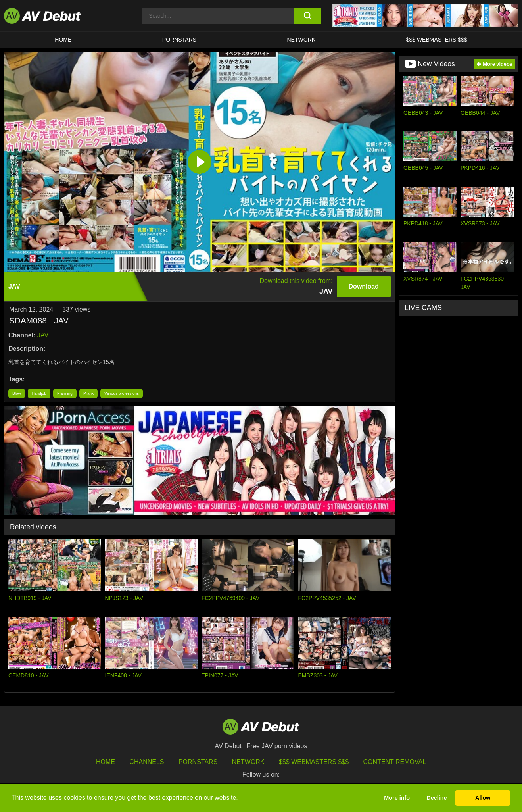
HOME (63, 40)
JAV (43, 335)
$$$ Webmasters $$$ (437, 40)
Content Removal (395, 762)
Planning (65, 393)
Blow (17, 393)
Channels (147, 762)
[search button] (308, 16)
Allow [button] (483, 798)
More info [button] (397, 798)
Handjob (39, 393)
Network (301, 40)
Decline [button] (437, 798)
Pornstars (179, 40)
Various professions (122, 393)
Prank (88, 393)
